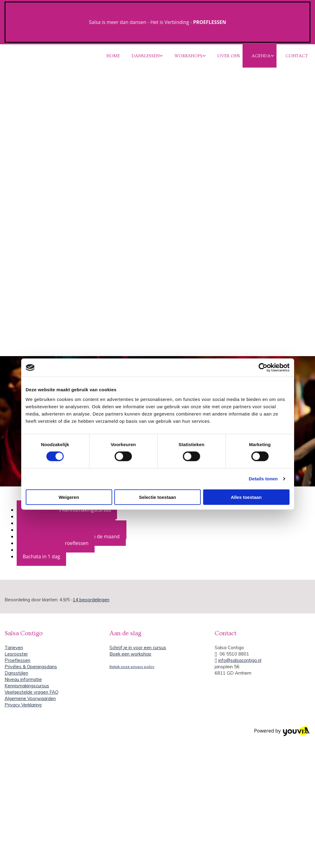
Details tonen (263, 479)
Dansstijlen (16, 673)
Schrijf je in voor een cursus (138, 648)
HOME (113, 56)
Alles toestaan (246, 497)
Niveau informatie (23, 679)
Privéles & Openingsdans (31, 667)
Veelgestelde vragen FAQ (32, 692)
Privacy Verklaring (23, 705)
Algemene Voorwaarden (30, 698)
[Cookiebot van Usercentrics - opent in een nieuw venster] (263, 368)
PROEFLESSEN (210, 22)
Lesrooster (16, 654)
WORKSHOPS (188, 56)
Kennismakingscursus (27, 686)
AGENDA (261, 56)
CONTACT (297, 56)
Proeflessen (17, 660)
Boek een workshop (130, 654)
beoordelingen (91, 600)
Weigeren (69, 497)
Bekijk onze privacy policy (132, 667)
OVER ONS (229, 56)
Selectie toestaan (157, 497)
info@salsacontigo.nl (240, 660)
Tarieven (14, 648)
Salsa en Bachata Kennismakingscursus (67, 510)
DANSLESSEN (146, 56)
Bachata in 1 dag (41, 556)
